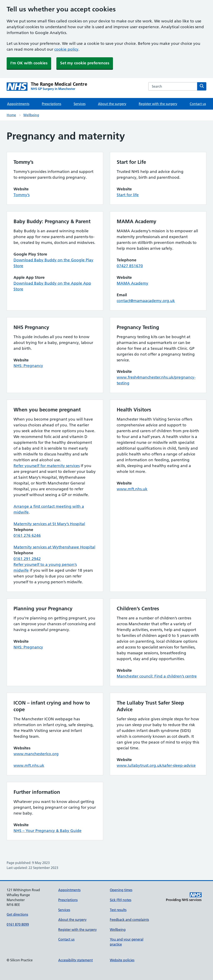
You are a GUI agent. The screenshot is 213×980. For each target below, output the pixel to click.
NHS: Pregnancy (28, 366)
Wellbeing (31, 115)
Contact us (198, 104)
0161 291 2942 (27, 559)
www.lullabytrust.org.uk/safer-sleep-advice (156, 765)
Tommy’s (22, 195)
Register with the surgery (158, 104)
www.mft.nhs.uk (132, 489)
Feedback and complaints (129, 920)
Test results (118, 910)
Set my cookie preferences (85, 63)
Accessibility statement (76, 960)
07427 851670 (130, 266)
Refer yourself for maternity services (47, 466)
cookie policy (66, 49)
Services (80, 104)
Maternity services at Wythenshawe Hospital (54, 547)
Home (11, 115)
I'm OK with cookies (29, 63)
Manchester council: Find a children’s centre (157, 676)
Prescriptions (51, 104)
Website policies (122, 960)
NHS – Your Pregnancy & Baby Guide (48, 831)
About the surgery (112, 104)
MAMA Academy (133, 283)
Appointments (18, 104)
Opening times (121, 890)
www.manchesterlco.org (36, 754)
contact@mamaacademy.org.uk (146, 301)
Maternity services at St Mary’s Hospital (49, 524)
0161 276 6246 (27, 535)
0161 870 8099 (18, 924)
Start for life (128, 195)
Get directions (17, 914)
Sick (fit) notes (121, 900)
